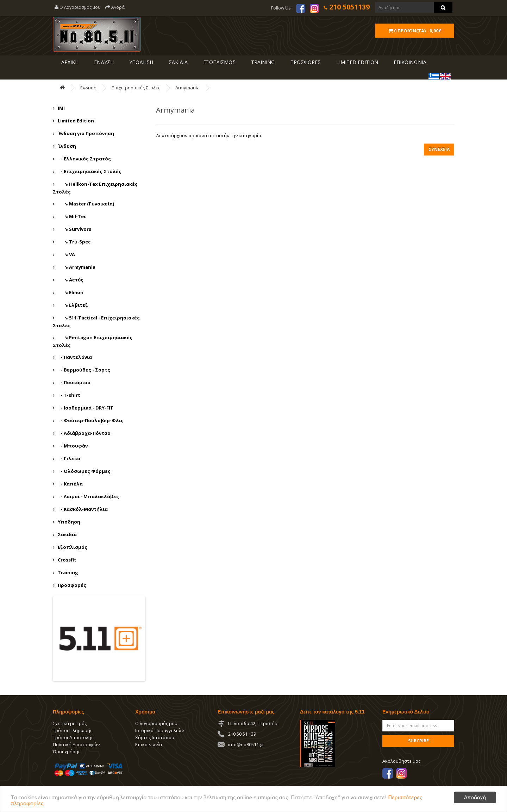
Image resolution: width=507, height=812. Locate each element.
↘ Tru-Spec (74, 242)
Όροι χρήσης (67, 751)
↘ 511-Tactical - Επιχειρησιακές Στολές (96, 322)
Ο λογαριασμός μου (156, 723)
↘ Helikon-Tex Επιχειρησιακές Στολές (95, 188)
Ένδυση (88, 88)
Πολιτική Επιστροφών (76, 744)
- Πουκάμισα (74, 382)
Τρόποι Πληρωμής (73, 730)
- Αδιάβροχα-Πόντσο (84, 433)
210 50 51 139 (242, 734)
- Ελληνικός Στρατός (84, 159)
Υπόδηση (69, 522)
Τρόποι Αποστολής (73, 737)
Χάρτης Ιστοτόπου (155, 737)
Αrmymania (187, 88)
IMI (61, 108)
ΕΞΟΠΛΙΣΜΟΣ (219, 62)
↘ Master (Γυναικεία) (86, 204)
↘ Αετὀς (71, 280)
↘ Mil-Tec (72, 216)
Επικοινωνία (149, 744)
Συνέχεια (439, 149)
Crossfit (67, 560)
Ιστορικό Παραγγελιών (159, 730)
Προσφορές (72, 585)
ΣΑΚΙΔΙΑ (177, 62)
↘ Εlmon (71, 292)
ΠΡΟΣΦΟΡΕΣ (305, 62)
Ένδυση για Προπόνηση (86, 133)
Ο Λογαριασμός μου (78, 7)
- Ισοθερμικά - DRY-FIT (86, 408)
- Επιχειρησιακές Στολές (90, 171)
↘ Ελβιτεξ (73, 305)
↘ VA (66, 254)
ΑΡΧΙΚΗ (69, 62)
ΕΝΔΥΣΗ (103, 62)
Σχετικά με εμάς (70, 723)
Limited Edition (76, 121)
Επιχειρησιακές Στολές (136, 88)
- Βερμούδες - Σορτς (84, 370)
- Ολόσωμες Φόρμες (84, 471)
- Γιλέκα (69, 458)
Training (262, 62)
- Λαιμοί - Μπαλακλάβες (88, 496)
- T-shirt (69, 395)
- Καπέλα (70, 484)
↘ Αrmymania (77, 267)
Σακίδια (67, 534)
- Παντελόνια (75, 357)
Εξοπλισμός (73, 547)
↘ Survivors (74, 229)
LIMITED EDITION (356, 62)
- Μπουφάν (73, 446)
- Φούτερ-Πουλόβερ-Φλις (91, 420)
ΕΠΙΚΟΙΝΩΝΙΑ (409, 62)
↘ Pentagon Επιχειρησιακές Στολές (93, 341)
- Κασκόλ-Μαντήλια (83, 509)
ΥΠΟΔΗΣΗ (140, 62)
